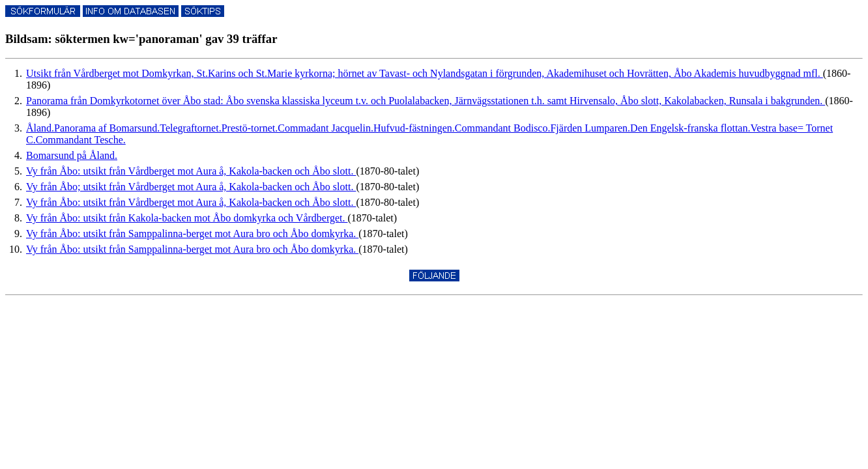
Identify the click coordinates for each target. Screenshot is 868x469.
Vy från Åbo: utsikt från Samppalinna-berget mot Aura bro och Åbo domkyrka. (192, 234)
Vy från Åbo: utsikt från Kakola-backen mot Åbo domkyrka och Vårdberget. (187, 218)
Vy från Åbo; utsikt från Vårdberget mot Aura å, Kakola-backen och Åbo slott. (191, 187)
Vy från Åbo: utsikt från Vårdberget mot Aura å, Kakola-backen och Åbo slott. (191, 171)
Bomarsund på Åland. (72, 155)
